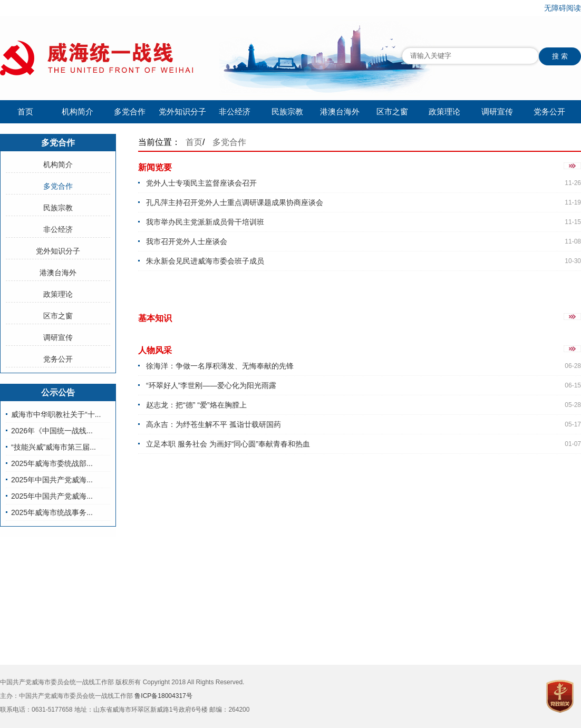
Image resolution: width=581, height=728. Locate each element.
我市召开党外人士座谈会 (187, 241)
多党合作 (130, 111)
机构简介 (78, 111)
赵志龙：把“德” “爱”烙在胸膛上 (196, 405)
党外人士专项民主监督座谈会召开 (201, 183)
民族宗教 (287, 111)
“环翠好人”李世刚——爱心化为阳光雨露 (211, 385)
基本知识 (155, 318)
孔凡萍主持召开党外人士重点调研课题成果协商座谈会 (235, 202)
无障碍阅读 (563, 8)
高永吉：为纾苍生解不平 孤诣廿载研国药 (214, 424)
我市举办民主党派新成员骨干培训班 (205, 222)
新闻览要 (155, 167)
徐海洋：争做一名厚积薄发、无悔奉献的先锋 (220, 366)
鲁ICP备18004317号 (163, 696)
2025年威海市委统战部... (52, 463)
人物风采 (155, 350)
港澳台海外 (340, 111)
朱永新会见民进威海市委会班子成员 (205, 261)
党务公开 (549, 111)
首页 (25, 111)
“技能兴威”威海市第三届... (54, 447)
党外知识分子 (182, 111)
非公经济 (235, 111)
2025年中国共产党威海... (52, 480)
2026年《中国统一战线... (52, 431)
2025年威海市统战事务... (52, 512)
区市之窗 (392, 111)
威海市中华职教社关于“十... (56, 414)
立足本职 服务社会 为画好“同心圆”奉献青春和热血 (228, 444)
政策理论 (444, 111)
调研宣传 (497, 111)
